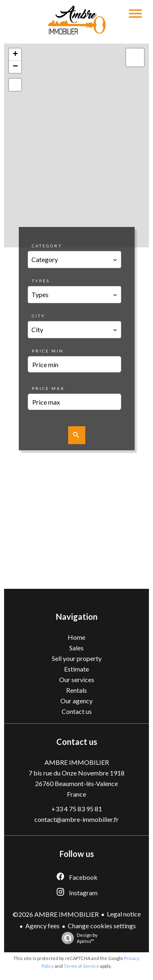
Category (47, 246)
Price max (48, 388)
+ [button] (15, 55)
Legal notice (124, 914)
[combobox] (74, 260)
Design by (78, 938)
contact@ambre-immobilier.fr (76, 819)
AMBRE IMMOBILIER (77, 762)
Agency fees (42, 926)
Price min (48, 351)
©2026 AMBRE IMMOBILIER (56, 914)
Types (41, 281)
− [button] (15, 67)
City (39, 316)
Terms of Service (81, 966)
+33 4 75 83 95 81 (77, 809)
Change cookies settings (102, 926)
